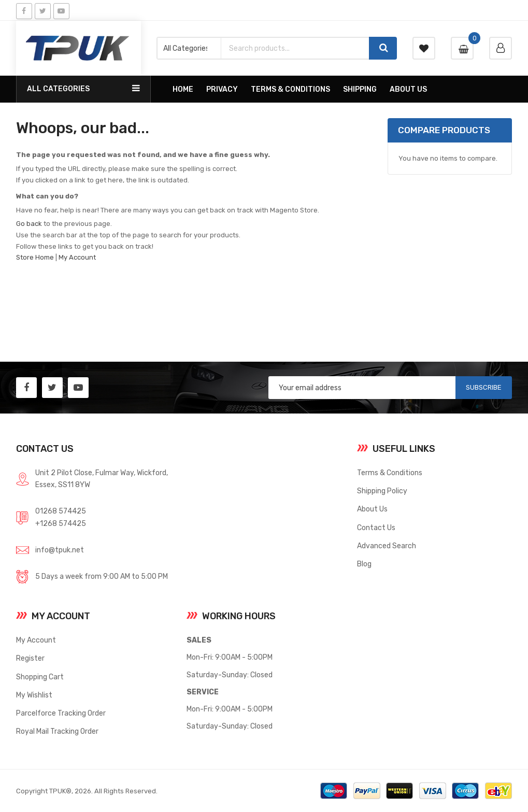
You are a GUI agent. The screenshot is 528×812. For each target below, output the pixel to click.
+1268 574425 (61, 523)
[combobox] (295, 48)
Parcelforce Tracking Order (61, 713)
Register (30, 658)
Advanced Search (387, 546)
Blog (364, 564)
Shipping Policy (382, 491)
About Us (372, 509)
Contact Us (376, 528)
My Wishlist (34, 695)
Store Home (35, 257)
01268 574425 (61, 511)
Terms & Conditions (390, 473)
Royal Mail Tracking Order (57, 731)
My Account (77, 257)
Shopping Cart (40, 677)
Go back (29, 224)
